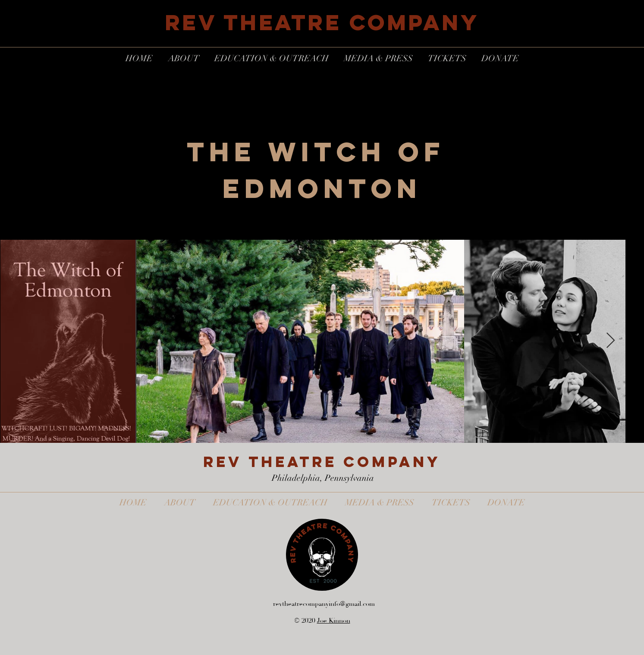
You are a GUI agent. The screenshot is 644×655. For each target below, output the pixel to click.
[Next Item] (611, 341)
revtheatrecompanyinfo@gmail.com (324, 604)
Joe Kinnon (334, 621)
